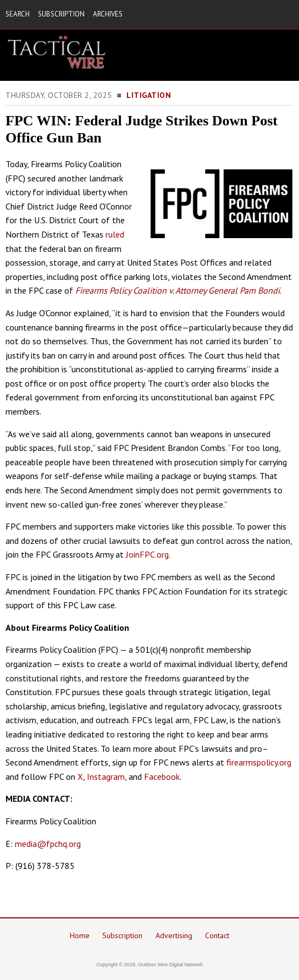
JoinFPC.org (147, 554)
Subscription (122, 935)
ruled (115, 234)
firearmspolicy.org (259, 762)
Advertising (174, 935)
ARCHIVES (108, 14)
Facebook (162, 777)
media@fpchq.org (48, 844)
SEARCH (18, 14)
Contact (217, 935)
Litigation (149, 95)
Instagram (106, 777)
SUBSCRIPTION (61, 14)
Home (80, 935)
